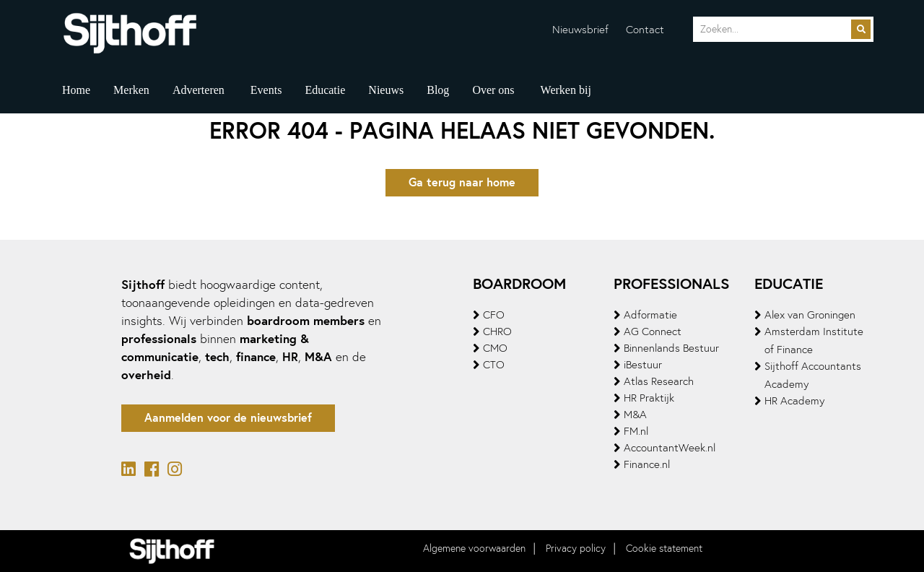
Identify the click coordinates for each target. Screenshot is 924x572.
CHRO (497, 331)
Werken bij (566, 90)
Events (266, 90)
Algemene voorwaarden (474, 549)
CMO (495, 348)
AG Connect (653, 331)
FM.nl (636, 431)
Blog (438, 90)
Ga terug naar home (462, 182)
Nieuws (386, 90)
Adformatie (650, 315)
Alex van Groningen (810, 315)
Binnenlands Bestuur (671, 348)
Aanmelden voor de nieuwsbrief (228, 418)
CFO (494, 315)
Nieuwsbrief (580, 30)
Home (76, 90)
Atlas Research (659, 381)
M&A (635, 415)
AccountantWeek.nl (670, 448)
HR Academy (794, 401)
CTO (494, 365)
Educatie (325, 90)
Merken (131, 90)
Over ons (493, 90)
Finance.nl (647, 464)
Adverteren (199, 90)
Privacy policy (576, 549)
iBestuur (643, 365)
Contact (645, 30)
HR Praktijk (649, 398)
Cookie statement (664, 549)
